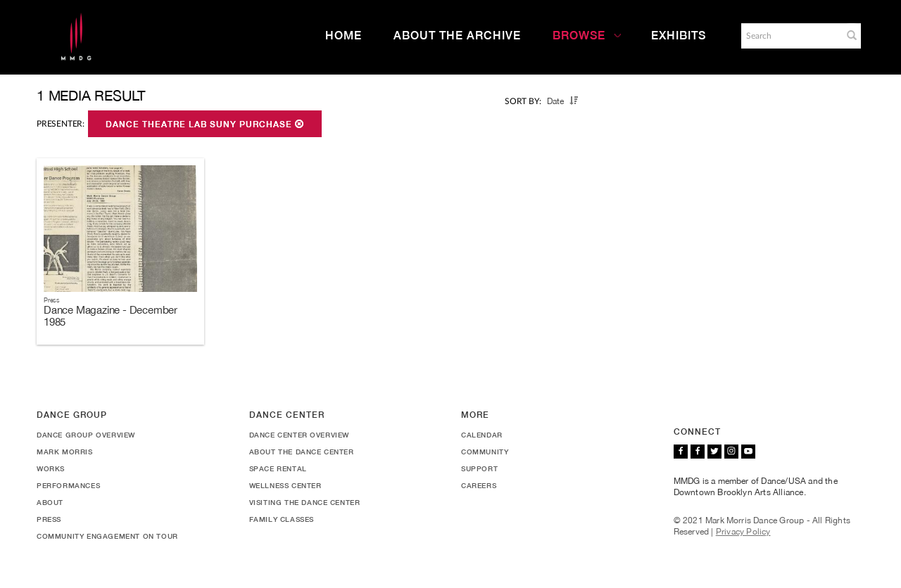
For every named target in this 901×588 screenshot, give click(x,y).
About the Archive (457, 36)
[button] (852, 35)
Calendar (482, 435)
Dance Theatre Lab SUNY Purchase (205, 124)
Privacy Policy (743, 532)
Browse (587, 36)
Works (51, 468)
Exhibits (679, 36)
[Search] (790, 36)
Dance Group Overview (86, 435)
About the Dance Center (302, 452)
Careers (479, 485)
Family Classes (282, 519)
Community (485, 452)
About (50, 502)
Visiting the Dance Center (305, 502)
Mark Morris (65, 452)
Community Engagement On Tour (107, 536)
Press (49, 519)
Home (344, 36)
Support (479, 468)
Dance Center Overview (300, 435)
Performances (68, 485)
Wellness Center (285, 485)
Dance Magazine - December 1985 (111, 316)
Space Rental (278, 468)
